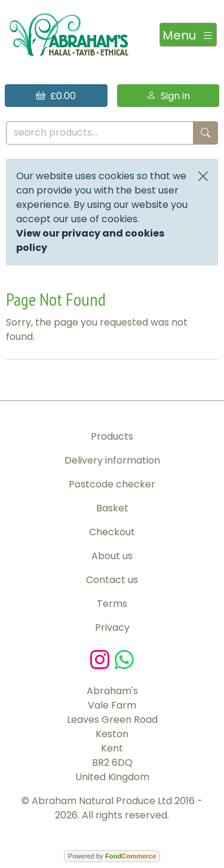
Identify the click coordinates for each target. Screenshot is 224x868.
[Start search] (205, 133)
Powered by (112, 856)
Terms (112, 604)
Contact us (112, 580)
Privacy (112, 628)
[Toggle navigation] (188, 35)
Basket (112, 508)
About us (112, 556)
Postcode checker (112, 484)
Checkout (112, 532)
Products (112, 436)
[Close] (203, 176)
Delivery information (112, 460)
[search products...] (100, 133)
